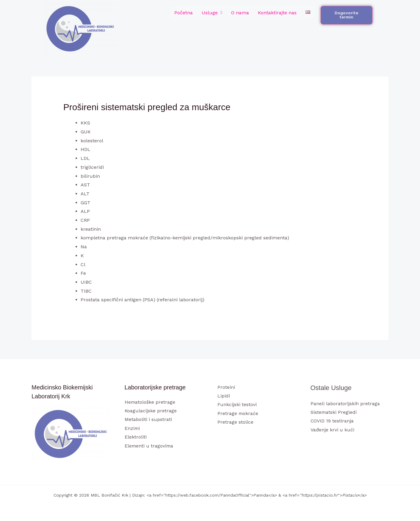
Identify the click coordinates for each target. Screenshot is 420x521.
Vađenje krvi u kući (332, 430)
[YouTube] (339, 442)
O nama (240, 13)
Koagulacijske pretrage (151, 411)
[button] (212, 13)
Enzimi (133, 429)
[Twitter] (323, 442)
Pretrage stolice (235, 422)
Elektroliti (136, 437)
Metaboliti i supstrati (148, 420)
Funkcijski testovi (237, 405)
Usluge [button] (212, 13)
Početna (184, 13)
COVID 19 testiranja (332, 421)
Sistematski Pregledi (334, 412)
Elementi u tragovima (149, 446)
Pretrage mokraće (238, 414)
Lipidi (224, 396)
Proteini (226, 387)
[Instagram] (331, 442)
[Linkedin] (347, 442)
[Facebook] (315, 442)
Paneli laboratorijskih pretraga (345, 404)
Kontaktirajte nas (277, 13)
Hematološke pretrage (150, 402)
